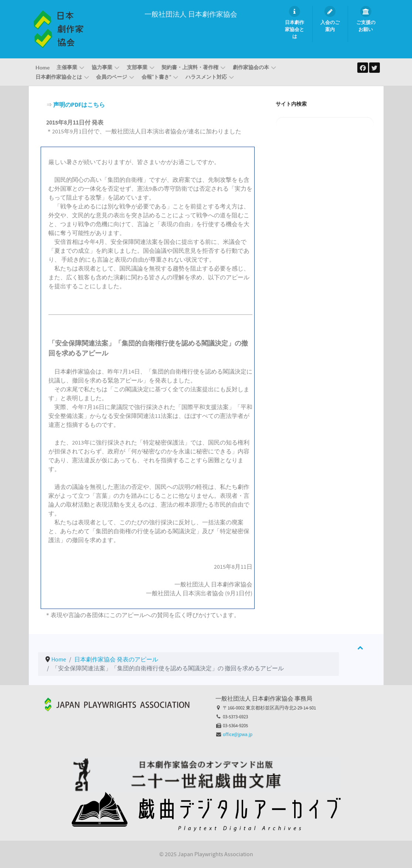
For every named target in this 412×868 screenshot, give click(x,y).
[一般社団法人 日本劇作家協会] (58, 29)
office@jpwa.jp (238, 735)
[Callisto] (117, 704)
